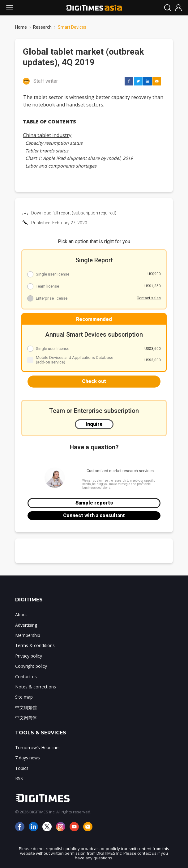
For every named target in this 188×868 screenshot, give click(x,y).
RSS (19, 778)
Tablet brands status (47, 151)
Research (42, 27)
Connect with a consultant (94, 515)
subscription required (94, 213)
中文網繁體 (26, 707)
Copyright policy (31, 666)
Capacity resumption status (54, 143)
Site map (24, 697)
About (21, 615)
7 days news (28, 758)
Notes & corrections (36, 687)
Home (21, 27)
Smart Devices (72, 27)
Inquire (94, 424)
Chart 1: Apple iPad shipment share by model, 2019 (79, 158)
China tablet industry (47, 135)
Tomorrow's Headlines (38, 748)
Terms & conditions (35, 645)
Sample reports (94, 503)
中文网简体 (26, 718)
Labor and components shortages (61, 166)
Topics (22, 768)
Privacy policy (29, 656)
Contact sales (149, 298)
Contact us (26, 677)
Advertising (26, 625)
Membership (28, 635)
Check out (94, 381)
